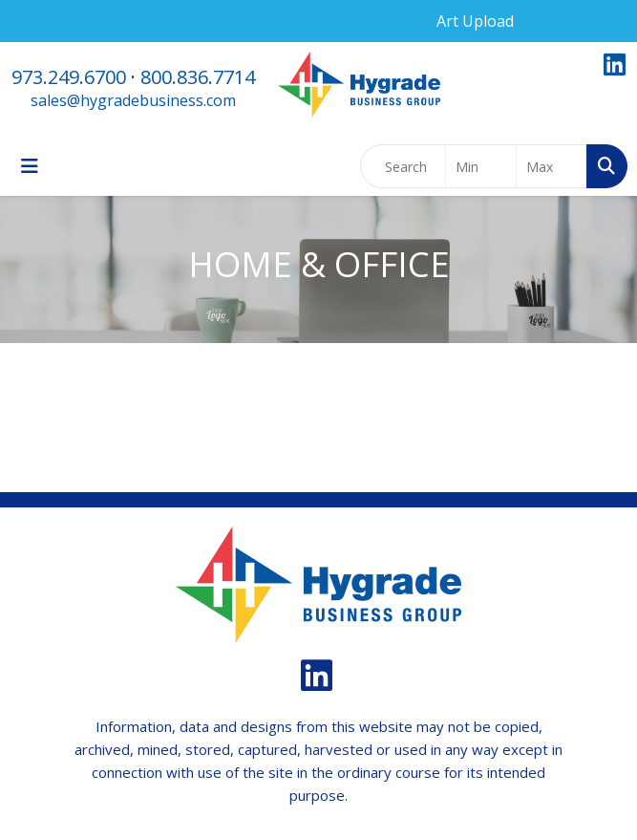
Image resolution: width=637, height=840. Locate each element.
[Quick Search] (403, 166)
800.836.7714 (198, 77)
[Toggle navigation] (30, 166)
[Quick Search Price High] (552, 166)
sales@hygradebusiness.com (133, 100)
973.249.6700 (69, 77)
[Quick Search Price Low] (481, 166)
